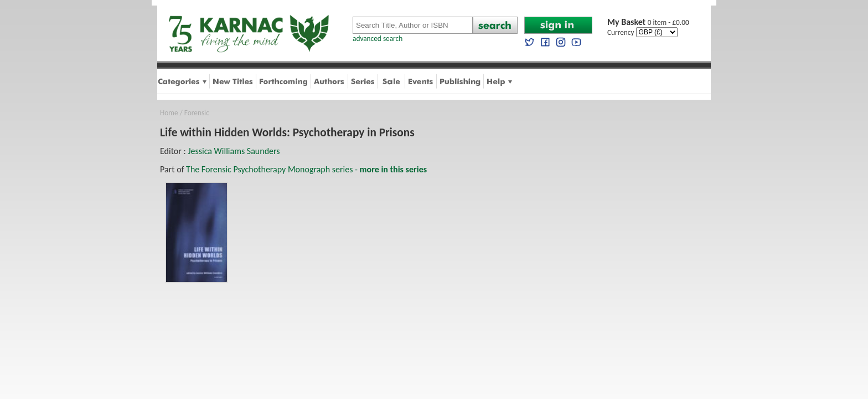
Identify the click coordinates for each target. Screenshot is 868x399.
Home (169, 113)
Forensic (197, 113)
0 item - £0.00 (648, 22)
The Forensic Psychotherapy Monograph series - (306, 169)
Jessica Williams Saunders (234, 151)
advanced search (378, 39)
